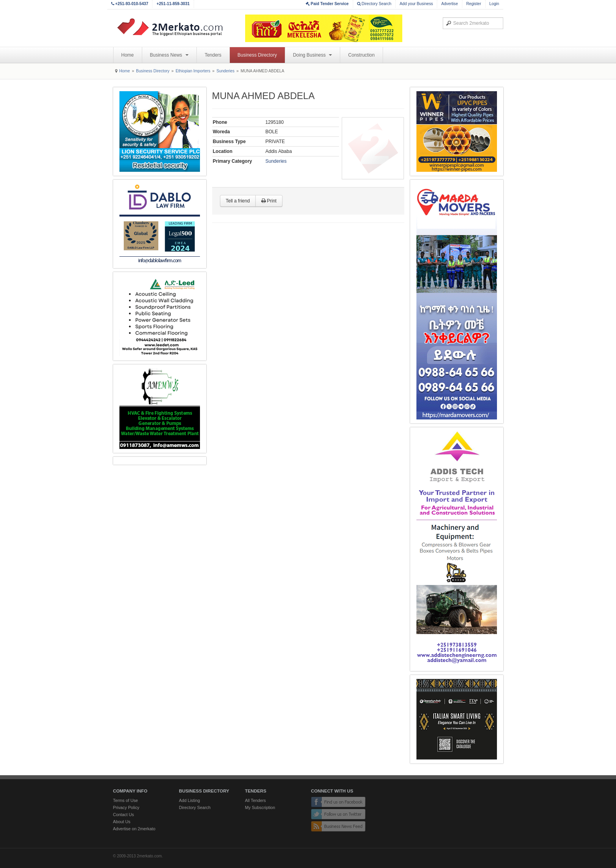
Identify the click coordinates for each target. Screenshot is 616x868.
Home (128, 55)
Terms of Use (126, 800)
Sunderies (225, 71)
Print (269, 201)
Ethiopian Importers (193, 71)
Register (474, 4)
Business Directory (257, 55)
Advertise (449, 4)
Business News (169, 55)
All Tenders (256, 800)
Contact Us (124, 815)
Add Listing (190, 800)
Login (494, 4)
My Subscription (260, 807)
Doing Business (313, 55)
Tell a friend (238, 201)
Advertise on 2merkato (134, 829)
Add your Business (416, 4)
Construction (361, 55)
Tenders (213, 55)
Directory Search (374, 4)
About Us (122, 822)
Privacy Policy (126, 807)
